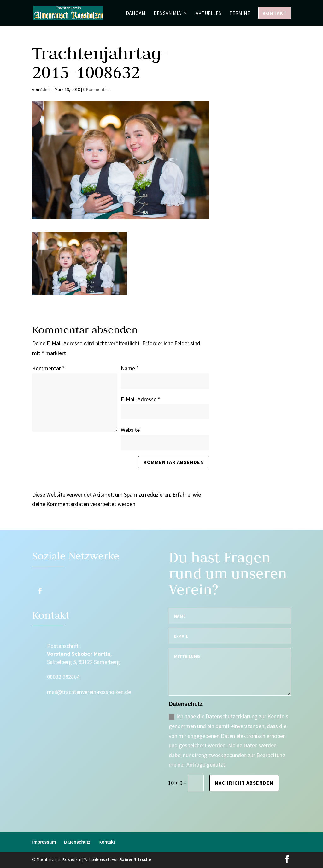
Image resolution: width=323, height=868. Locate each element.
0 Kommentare (97, 89)
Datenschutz (77, 842)
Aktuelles (208, 13)
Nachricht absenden (244, 783)
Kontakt (275, 13)
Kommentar (48, 368)
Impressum (44, 842)
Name (130, 368)
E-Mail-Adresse (141, 399)
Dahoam (136, 13)
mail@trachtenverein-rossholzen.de (89, 692)
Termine (240, 13)
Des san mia (167, 13)
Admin (46, 89)
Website (130, 430)
